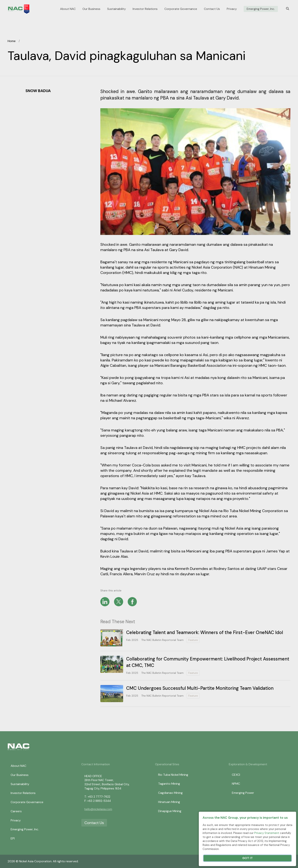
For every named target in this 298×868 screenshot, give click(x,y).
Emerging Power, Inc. (261, 9)
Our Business (91, 9)
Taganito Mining (169, 784)
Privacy (232, 9)
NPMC (236, 784)
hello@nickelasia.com (98, 809)
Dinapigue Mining (170, 811)
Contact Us (212, 9)
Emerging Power (243, 793)
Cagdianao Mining (170, 793)
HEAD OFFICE (93, 776)
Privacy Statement (267, 833)
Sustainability (117, 9)
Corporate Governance (181, 9)
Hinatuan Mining (169, 802)
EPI (13, 838)
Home (12, 41)
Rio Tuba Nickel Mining (173, 775)
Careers (16, 811)
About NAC (68, 9)
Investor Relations (145, 9)
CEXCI (236, 775)
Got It (247, 858)
